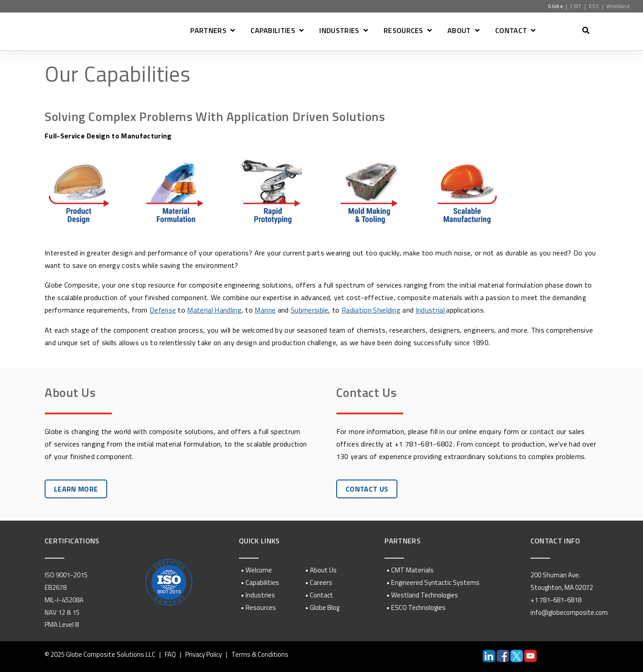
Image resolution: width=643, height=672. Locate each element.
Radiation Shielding (372, 310)
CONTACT (511, 31)
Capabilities (262, 582)
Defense (163, 310)
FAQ (170, 654)
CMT (576, 6)
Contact (321, 595)
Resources (261, 607)
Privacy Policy (204, 654)
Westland (618, 6)
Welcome (259, 570)
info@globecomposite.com (569, 612)
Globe (555, 6)
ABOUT (459, 31)
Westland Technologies (425, 595)
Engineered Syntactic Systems (435, 582)
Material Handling (215, 310)
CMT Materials (412, 570)
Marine (266, 310)
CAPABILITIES (273, 31)
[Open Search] (586, 30)
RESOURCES (403, 31)
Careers (321, 582)
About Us (323, 570)
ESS (594, 6)
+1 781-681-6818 (556, 599)
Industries (260, 595)
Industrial (433, 310)
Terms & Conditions (260, 654)
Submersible (311, 310)
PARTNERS (208, 31)
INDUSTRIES (339, 31)
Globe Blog (325, 607)
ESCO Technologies (418, 607)
